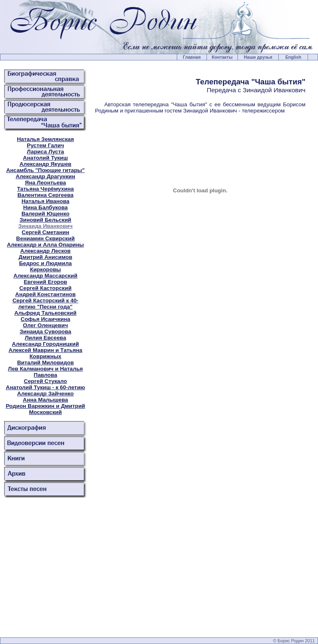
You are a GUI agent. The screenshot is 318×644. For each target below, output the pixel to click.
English (293, 57)
